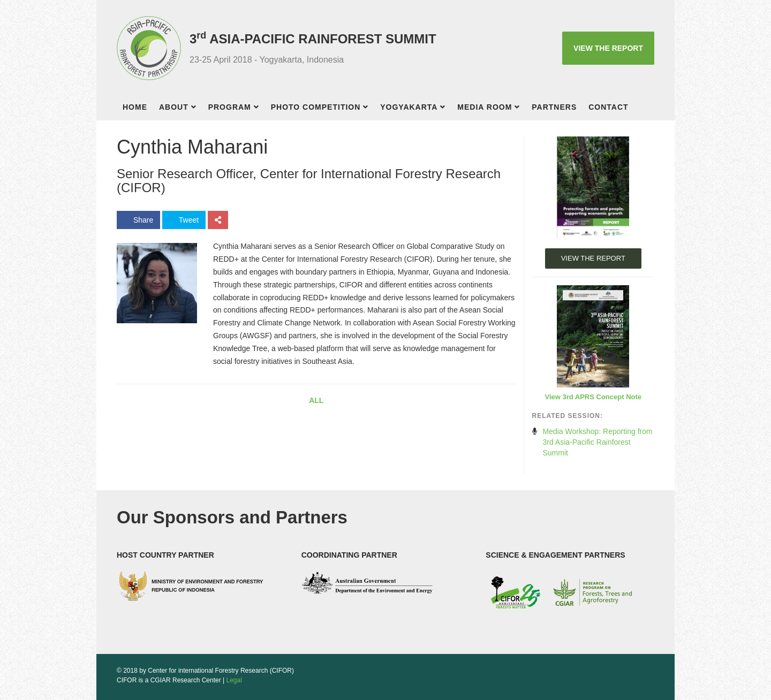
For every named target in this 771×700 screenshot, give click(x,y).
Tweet (184, 220)
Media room (485, 107)
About (174, 107)
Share (138, 220)
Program (230, 107)
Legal (234, 680)
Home (135, 107)
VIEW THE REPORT (608, 48)
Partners (554, 107)
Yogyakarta (409, 107)
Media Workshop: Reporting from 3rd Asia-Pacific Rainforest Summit (598, 442)
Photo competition (316, 107)
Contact (608, 107)
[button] (197, 108)
